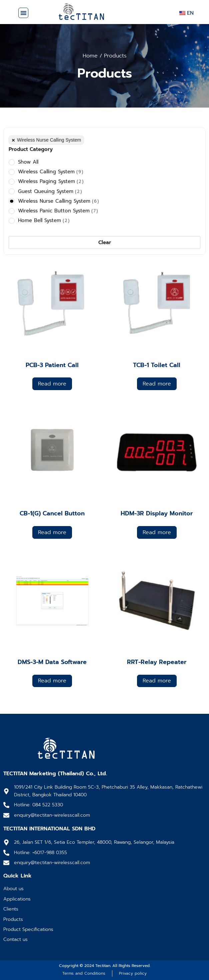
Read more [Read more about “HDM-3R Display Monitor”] (157, 532)
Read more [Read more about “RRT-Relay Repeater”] (157, 681)
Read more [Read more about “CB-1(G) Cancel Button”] (52, 532)
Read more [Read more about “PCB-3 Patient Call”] (52, 384)
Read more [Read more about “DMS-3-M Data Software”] (52, 681)
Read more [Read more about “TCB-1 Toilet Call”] (157, 384)
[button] (23, 13)
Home (90, 56)
